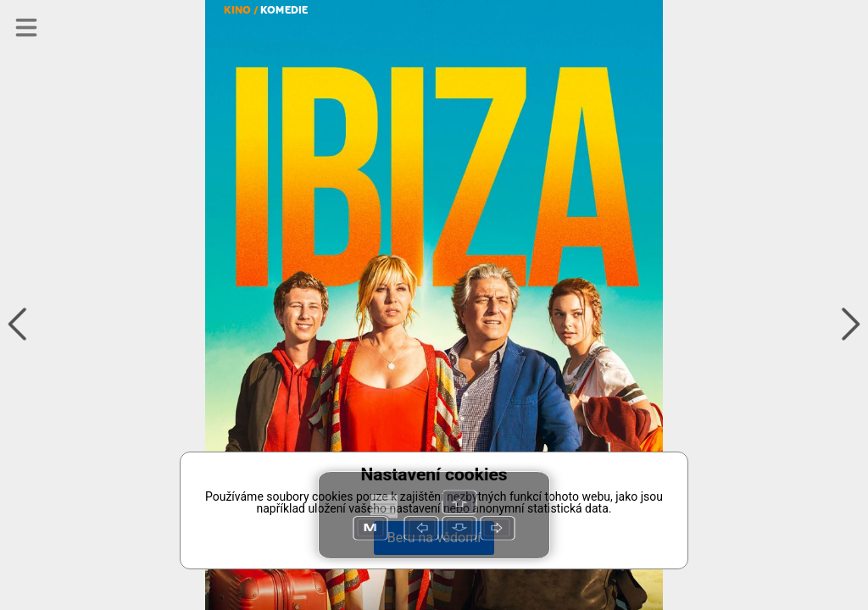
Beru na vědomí (434, 538)
